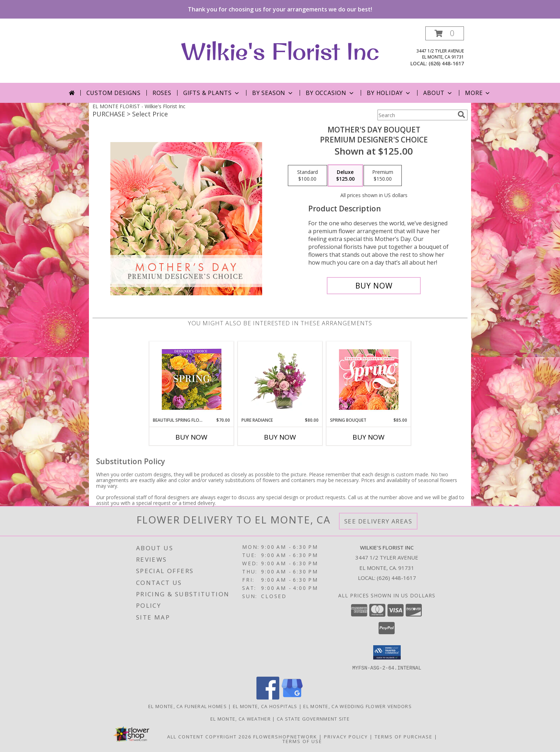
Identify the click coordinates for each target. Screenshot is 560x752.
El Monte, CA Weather (241, 718)
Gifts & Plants (212, 93)
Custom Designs (114, 93)
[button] (445, 33)
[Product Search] (416, 115)
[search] (461, 115)
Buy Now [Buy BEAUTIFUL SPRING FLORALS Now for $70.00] (191, 437)
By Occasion (330, 93)
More (478, 93)
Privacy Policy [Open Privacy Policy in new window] (346, 736)
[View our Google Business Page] (292, 697)
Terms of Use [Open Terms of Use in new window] (302, 741)
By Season (273, 93)
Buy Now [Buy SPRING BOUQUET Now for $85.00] (369, 437)
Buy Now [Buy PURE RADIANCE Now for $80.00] (280, 437)
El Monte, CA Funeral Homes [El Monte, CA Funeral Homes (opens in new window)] (187, 706)
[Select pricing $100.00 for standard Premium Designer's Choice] (307, 176)
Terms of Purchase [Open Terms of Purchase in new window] (404, 736)
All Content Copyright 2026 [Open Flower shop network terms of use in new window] (209, 736)
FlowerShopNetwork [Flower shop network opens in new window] (285, 736)
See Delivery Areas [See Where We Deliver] (378, 521)
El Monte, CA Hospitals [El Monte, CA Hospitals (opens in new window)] (265, 706)
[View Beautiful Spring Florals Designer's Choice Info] (192, 379)
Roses (162, 93)
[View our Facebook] (268, 697)
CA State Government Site (313, 718)
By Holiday (389, 93)
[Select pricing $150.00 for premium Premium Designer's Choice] (383, 176)
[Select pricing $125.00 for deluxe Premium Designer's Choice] (345, 176)
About (438, 93)
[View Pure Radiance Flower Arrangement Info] (280, 379)
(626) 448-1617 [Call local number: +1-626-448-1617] (446, 63)
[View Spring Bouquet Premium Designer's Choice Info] (369, 379)
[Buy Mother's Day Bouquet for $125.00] (374, 286)
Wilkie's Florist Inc (280, 51)
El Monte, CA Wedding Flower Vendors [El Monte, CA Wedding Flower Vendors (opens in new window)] (357, 706)
